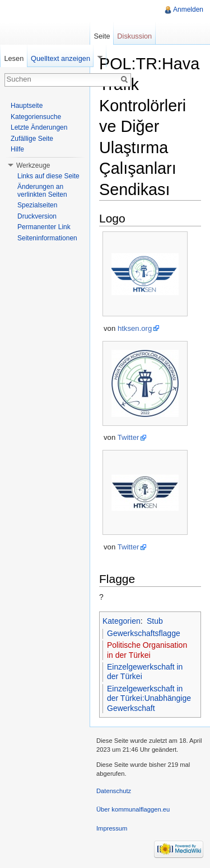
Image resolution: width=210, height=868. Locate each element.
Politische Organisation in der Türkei (147, 650)
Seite (102, 36)
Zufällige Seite (32, 139)
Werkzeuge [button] (33, 165)
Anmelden (188, 10)
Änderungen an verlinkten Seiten (42, 191)
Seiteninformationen (47, 238)
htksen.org (135, 328)
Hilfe (17, 149)
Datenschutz (114, 791)
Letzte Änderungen (39, 127)
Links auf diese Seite (48, 176)
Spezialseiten (37, 205)
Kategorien (122, 621)
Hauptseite (27, 106)
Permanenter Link (44, 227)
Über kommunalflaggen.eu (133, 809)
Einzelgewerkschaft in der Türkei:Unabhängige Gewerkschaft (149, 698)
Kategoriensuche (36, 117)
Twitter (129, 437)
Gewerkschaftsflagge (144, 633)
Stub (155, 621)
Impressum (112, 828)
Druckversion (37, 216)
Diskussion (134, 36)
